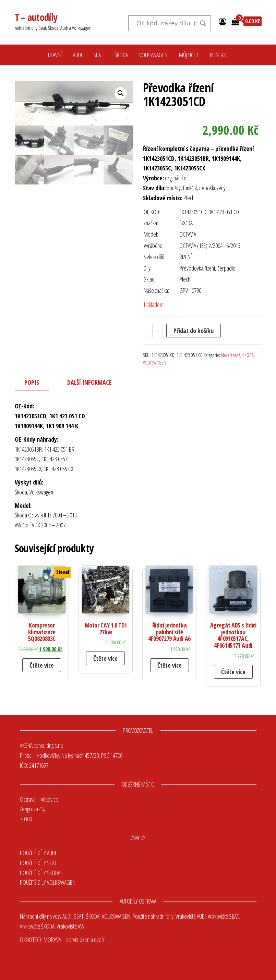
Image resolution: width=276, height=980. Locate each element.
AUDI (77, 55)
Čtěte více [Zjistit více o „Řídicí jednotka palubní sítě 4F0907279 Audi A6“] (170, 665)
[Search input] (166, 23)
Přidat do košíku (194, 331)
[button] (121, 93)
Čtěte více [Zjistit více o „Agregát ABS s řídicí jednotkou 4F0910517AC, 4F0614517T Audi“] (233, 672)
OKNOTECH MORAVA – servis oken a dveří (62, 940)
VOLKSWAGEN (153, 55)
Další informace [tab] (89, 382)
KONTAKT (219, 55)
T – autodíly (36, 17)
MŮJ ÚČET (189, 55)
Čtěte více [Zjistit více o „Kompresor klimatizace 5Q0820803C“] (42, 665)
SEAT (98, 55)
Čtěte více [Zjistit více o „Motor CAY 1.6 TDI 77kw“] (105, 658)
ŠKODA (121, 55)
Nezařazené (231, 355)
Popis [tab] (32, 382)
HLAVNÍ (55, 55)
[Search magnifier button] (203, 23)
